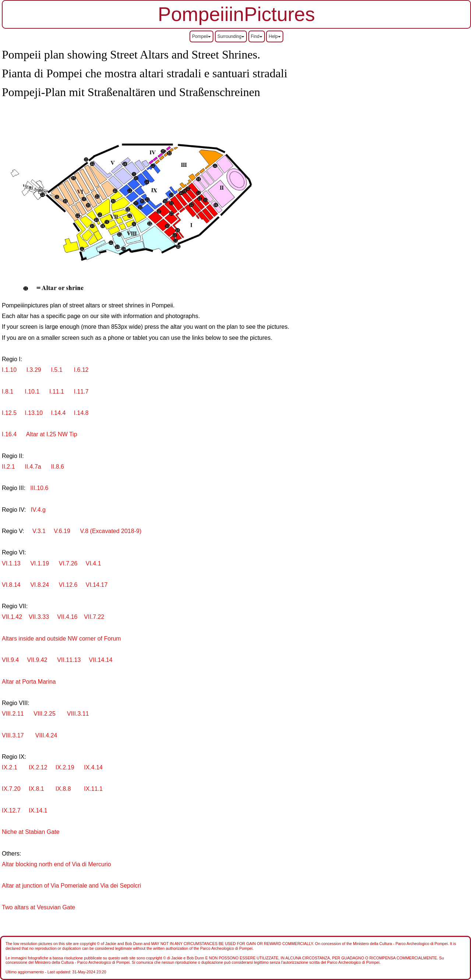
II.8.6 (57, 467)
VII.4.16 (67, 617)
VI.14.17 (95, 585)
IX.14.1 (37, 810)
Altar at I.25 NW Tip (49, 434)
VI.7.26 (68, 563)
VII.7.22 (93, 617)
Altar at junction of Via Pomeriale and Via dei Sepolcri (71, 886)
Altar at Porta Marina (29, 682)
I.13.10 (34, 413)
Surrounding (231, 36)
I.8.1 (10, 392)
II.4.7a (31, 467)
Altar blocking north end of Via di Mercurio (56, 864)
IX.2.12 (37, 767)
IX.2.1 (10, 767)
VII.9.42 (36, 660)
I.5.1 (56, 370)
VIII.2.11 (14, 714)
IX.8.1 (37, 789)
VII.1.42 (13, 617)
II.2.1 (8, 467)
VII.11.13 (67, 660)
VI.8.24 (40, 585)
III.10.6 (38, 488)
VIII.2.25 (45, 714)
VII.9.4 (10, 660)
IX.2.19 (64, 767)
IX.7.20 (12, 789)
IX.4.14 (93, 767)
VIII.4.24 (45, 735)
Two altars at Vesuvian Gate (38, 907)
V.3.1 (39, 531)
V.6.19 (62, 531)
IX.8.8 (63, 789)
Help (275, 36)
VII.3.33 (39, 617)
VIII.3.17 (14, 735)
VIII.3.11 (76, 714)
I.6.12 (79, 370)
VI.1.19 (39, 563)
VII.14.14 (101, 660)
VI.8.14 (12, 585)
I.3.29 (35, 370)
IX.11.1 (93, 789)
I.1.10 (12, 370)
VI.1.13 (12, 563)
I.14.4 (58, 413)
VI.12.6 (67, 585)
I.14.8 (81, 413)
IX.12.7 (12, 810)
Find (257, 36)
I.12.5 (10, 413)
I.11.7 (81, 392)
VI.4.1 (93, 563)
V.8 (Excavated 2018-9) (111, 531)
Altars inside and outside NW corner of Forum (61, 639)
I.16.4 (9, 434)
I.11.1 (57, 392)
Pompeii (201, 36)
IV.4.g (38, 510)
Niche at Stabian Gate (31, 832)
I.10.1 (33, 392)
